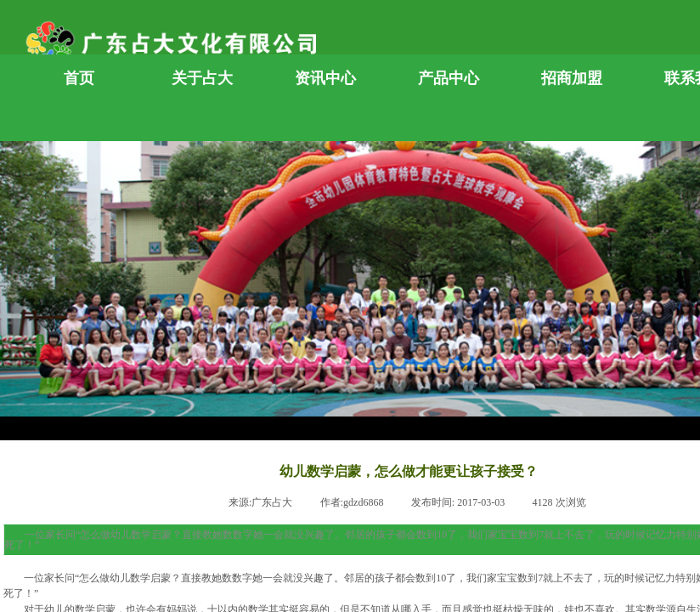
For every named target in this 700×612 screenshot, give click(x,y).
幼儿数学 (130, 578)
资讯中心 (325, 78)
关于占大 (202, 78)
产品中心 (449, 78)
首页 (79, 78)
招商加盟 (572, 78)
